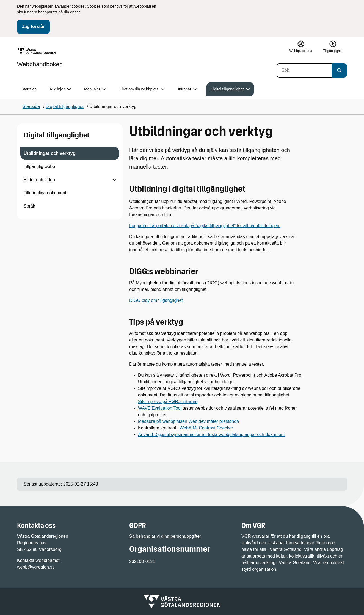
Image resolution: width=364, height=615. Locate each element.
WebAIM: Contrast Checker (206, 428)
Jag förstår (33, 27)
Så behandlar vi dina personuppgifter (165, 536)
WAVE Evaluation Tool (160, 408)
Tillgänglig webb (39, 166)
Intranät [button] (187, 89)
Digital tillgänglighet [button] (230, 89)
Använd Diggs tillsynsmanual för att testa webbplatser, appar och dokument (211, 435)
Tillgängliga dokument (45, 193)
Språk (29, 206)
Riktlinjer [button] (60, 89)
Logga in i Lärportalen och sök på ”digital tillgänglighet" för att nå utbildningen (205, 226)
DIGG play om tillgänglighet (156, 300)
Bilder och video (39, 180)
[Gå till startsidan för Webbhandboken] (40, 57)
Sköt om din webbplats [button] (142, 89)
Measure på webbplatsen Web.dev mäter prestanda (188, 421)
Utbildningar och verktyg (49, 153)
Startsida (29, 89)
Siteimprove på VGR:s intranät (168, 402)
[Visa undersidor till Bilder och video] (115, 180)
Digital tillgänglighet (56, 135)
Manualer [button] (95, 89)
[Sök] (304, 70)
